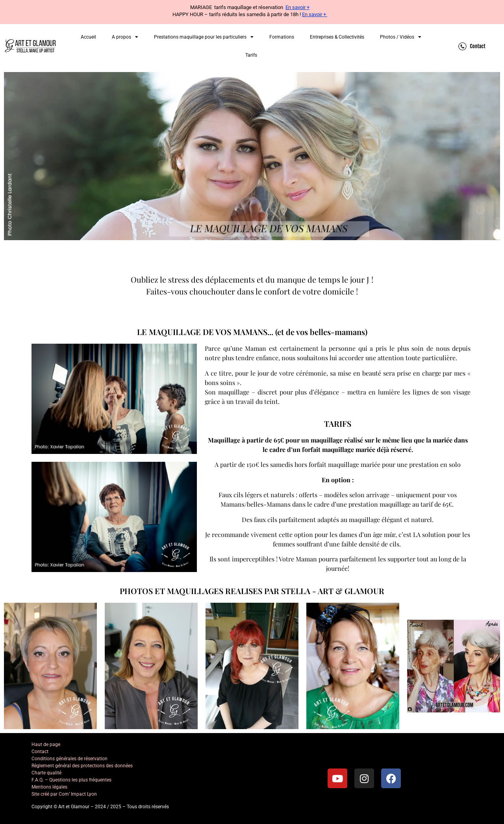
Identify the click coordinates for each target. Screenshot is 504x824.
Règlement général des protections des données (82, 766)
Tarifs (251, 55)
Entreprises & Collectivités (337, 37)
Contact (40, 752)
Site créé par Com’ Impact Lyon (64, 794)
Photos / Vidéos (401, 37)
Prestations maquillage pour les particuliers (204, 37)
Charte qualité (46, 773)
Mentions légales (49, 787)
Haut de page (46, 744)
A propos (125, 37)
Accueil (88, 37)
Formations (282, 37)
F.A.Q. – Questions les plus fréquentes (71, 780)
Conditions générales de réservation (69, 759)
